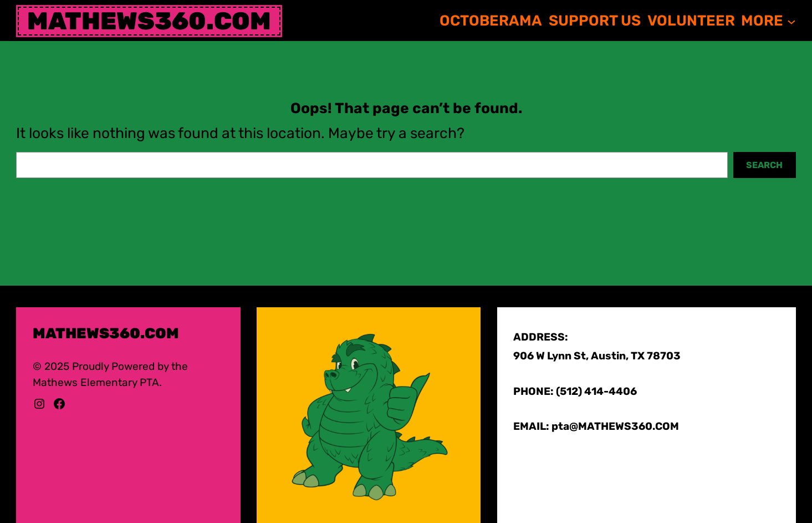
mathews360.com (149, 21)
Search (764, 165)
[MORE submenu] (791, 21)
